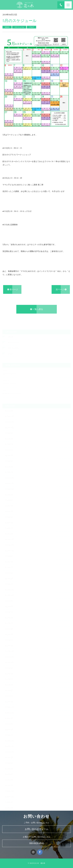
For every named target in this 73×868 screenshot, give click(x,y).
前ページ (13, 290)
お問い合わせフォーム (37, 829)
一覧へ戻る (37, 310)
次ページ (61, 290)
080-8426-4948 (36, 843)
